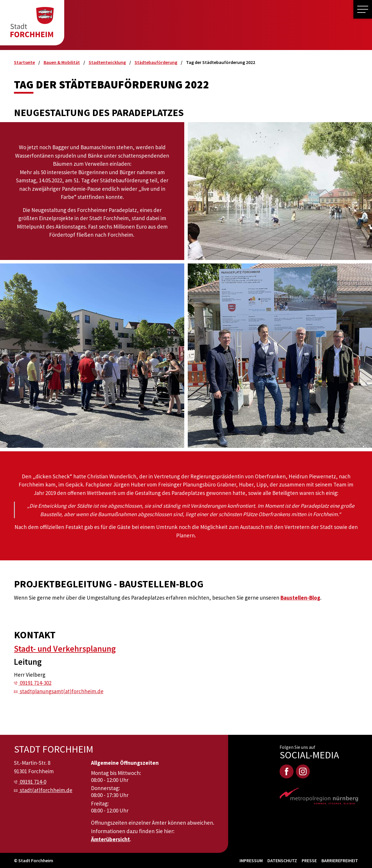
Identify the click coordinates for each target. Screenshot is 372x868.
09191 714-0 (33, 782)
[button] (363, 9)
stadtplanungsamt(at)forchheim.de (62, 691)
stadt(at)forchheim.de (46, 790)
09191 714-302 (36, 683)
